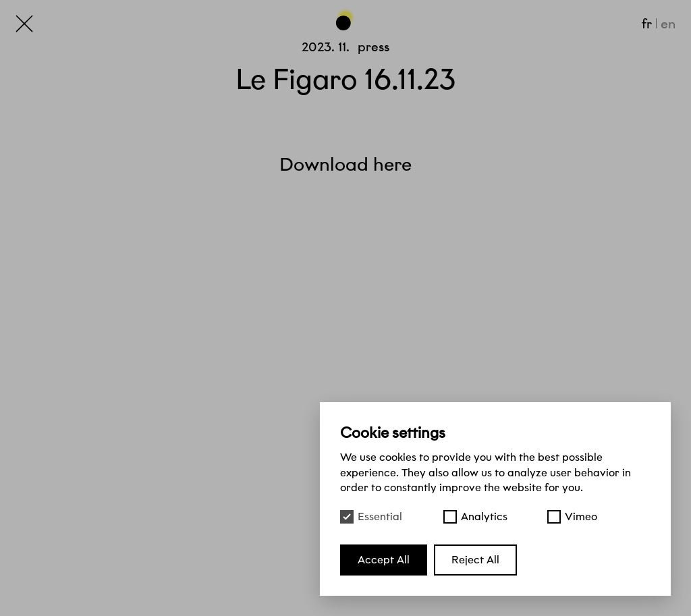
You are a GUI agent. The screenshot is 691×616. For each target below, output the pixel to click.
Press (374, 47)
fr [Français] (647, 24)
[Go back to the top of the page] (345, 19)
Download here (345, 164)
